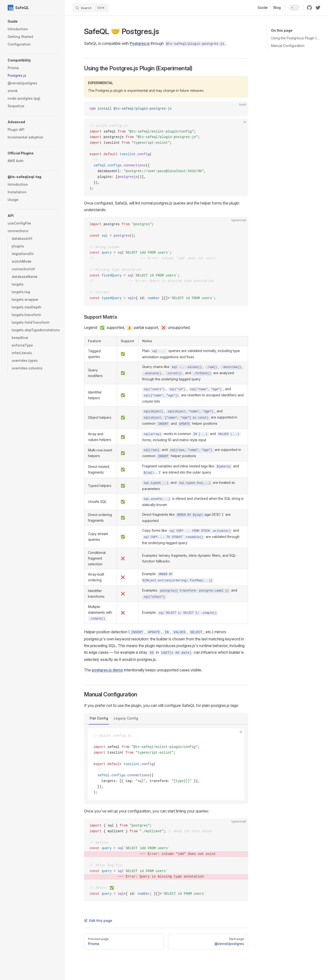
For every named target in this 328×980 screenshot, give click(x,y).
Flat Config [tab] (99, 718)
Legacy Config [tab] (126, 718)
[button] (32, 21)
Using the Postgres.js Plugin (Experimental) (296, 38)
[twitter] (318, 8)
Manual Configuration (288, 46)
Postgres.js (140, 43)
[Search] (91, 8)
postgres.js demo (107, 670)
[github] (309, 8)
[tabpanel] (166, 764)
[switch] (294, 8)
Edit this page (98, 921)
